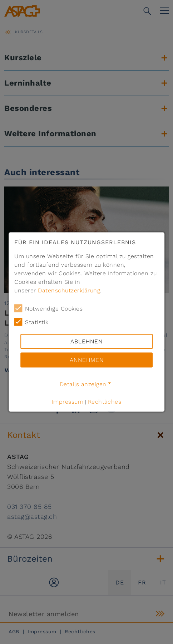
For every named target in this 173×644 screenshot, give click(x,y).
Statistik (31, 322)
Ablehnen (86, 341)
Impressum (68, 402)
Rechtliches (105, 402)
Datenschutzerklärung (69, 290)
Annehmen (87, 360)
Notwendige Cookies (48, 308)
